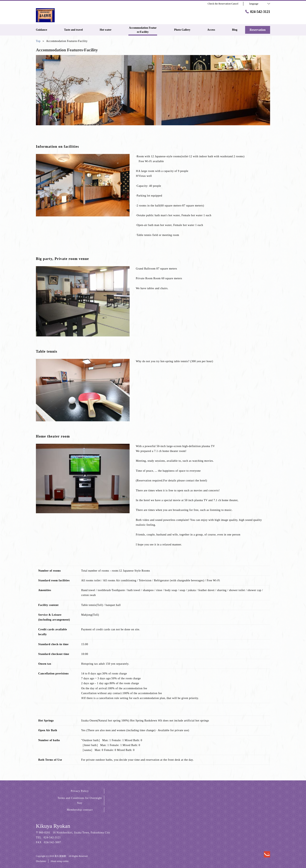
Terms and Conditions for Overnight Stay (80, 800)
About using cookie (60, 861)
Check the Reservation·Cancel (223, 4)
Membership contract (80, 810)
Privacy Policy (80, 791)
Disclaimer (41, 861)
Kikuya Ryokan (53, 826)
